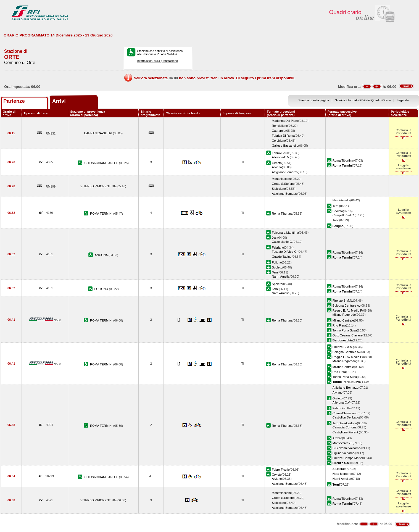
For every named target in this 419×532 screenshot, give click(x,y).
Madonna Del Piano (285, 121)
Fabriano (278, 247)
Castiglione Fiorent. (346, 432)
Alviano (277, 167)
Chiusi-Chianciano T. (346, 413)
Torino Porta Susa (345, 330)
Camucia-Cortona (345, 427)
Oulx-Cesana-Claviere (348, 335)
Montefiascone (282, 179)
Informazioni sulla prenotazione (158, 61)
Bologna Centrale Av (346, 305)
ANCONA (102, 255)
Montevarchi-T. (343, 443)
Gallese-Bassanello (285, 146)
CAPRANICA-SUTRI (98, 133)
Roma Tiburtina (343, 160)
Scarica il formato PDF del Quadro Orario (363, 100)
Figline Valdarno (343, 453)
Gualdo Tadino (282, 257)
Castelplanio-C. (282, 242)
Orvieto (277, 163)
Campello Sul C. (344, 215)
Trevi (336, 220)
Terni (336, 206)
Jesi (275, 238)
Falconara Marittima (285, 233)
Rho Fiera (339, 325)
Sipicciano (279, 189)
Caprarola (279, 131)
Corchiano (279, 141)
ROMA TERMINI (102, 214)
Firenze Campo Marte (347, 458)
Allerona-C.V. (281, 157)
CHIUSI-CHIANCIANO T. (102, 163)
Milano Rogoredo (344, 315)
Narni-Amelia (341, 200)
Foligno (277, 262)
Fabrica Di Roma (283, 136)
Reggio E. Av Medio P (347, 310)
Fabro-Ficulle (281, 153)
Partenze (14, 101)
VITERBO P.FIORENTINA (98, 186)
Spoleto (338, 211)
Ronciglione (280, 126)
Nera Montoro (342, 474)
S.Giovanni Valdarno (346, 448)
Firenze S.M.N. (343, 301)
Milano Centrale (343, 320)
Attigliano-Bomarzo (285, 172)
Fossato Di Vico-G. (285, 252)
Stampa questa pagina (314, 100)
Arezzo (337, 438)
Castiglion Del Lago (346, 417)
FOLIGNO (102, 289)
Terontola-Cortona (345, 423)
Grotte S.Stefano (283, 184)
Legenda (403, 100)
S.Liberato (340, 469)
